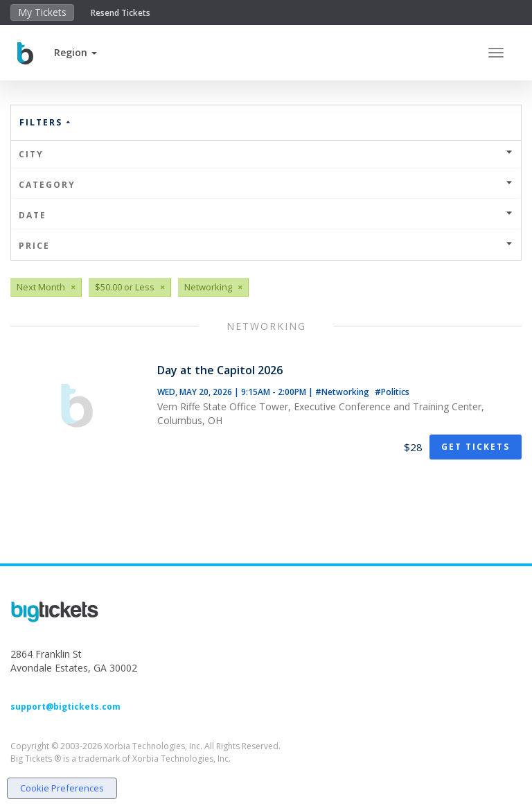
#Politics (392, 392)
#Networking (343, 392)
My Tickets (42, 12)
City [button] (266, 154)
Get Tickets (476, 447)
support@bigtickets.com (65, 707)
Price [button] (266, 246)
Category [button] (266, 185)
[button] (76, 52)
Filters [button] (46, 122)
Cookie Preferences (62, 788)
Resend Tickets (121, 13)
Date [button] (266, 215)
